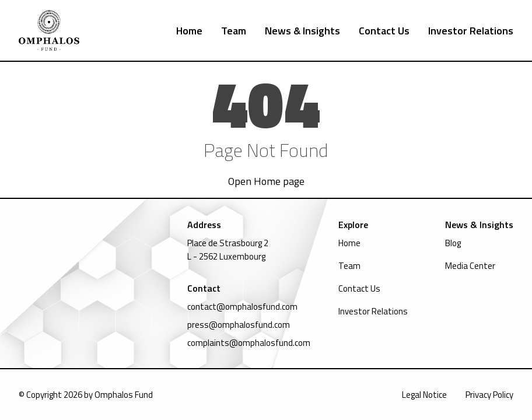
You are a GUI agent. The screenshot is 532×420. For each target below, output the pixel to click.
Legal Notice (424, 395)
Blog (453, 243)
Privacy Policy (489, 395)
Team (234, 31)
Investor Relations (471, 31)
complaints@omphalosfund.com (249, 343)
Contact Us (384, 31)
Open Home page (266, 181)
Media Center (470, 266)
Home (189, 31)
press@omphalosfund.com (239, 325)
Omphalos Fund (124, 395)
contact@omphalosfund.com (242, 307)
